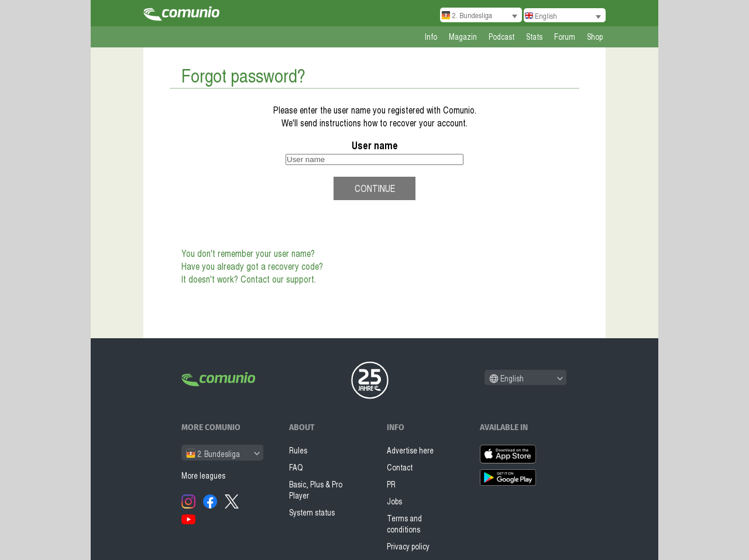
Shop (595, 37)
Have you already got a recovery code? (252, 266)
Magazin (463, 37)
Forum (565, 37)
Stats (534, 37)
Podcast (501, 37)
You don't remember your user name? (248, 253)
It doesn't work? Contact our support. (249, 279)
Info (431, 37)
